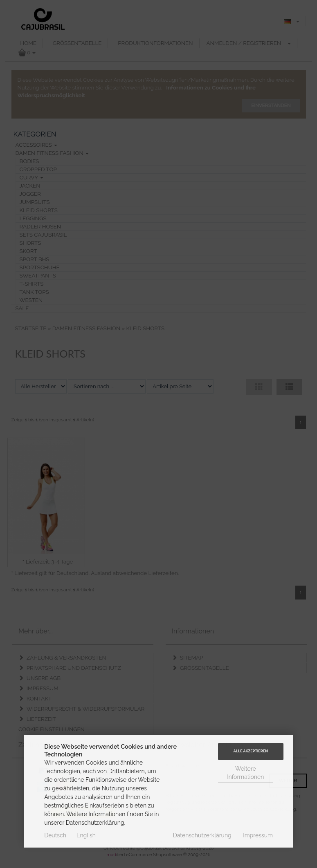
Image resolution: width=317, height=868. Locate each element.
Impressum (258, 835)
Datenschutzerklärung (202, 835)
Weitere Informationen (245, 773)
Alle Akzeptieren (251, 751)
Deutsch (55, 835)
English (86, 835)
